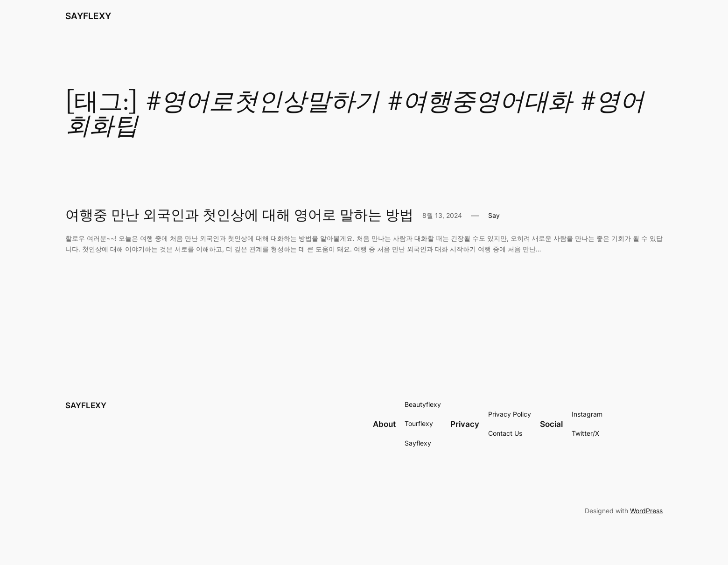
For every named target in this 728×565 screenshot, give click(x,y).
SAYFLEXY (88, 16)
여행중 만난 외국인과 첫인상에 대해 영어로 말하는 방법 (239, 216)
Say (494, 215)
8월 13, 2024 (442, 215)
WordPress (646, 511)
